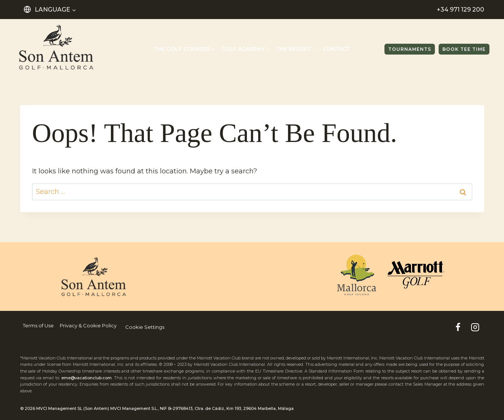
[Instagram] (475, 327)
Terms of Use (38, 325)
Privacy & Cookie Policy (88, 325)
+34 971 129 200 (460, 10)
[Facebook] (458, 327)
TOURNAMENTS (410, 49)
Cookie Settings (145, 327)
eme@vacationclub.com (86, 378)
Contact (336, 49)
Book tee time (464, 49)
